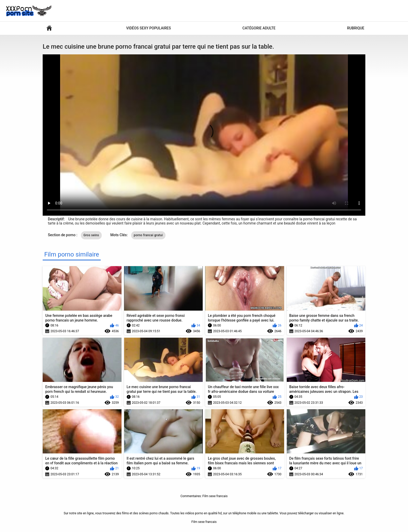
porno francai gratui (148, 235)
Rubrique (356, 28)
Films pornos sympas (49, 28)
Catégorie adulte (259, 28)
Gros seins (91, 235)
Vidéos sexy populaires (149, 28)
